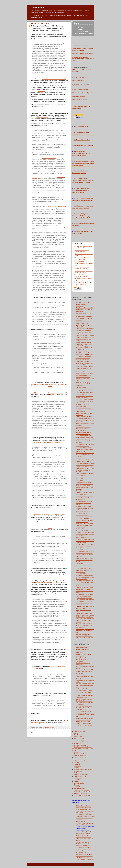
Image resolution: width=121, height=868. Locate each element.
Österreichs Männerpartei (81, 757)
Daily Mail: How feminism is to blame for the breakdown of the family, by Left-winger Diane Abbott (85, 636)
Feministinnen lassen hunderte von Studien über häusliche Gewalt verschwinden (85, 818)
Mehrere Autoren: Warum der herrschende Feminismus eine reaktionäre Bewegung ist (84, 344)
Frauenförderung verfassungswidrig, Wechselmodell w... (84, 263)
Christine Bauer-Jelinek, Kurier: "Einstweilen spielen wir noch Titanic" (84, 503)
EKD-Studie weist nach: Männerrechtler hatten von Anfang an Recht (85, 677)
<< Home (32, 732)
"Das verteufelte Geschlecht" (49, 158)
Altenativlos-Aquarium (80, 740)
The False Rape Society (80, 773)
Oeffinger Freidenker (79, 783)
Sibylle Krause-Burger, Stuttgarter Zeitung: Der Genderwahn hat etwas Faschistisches (85, 368)
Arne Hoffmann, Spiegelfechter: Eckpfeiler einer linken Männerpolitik (84, 305)
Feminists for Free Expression (82, 790)
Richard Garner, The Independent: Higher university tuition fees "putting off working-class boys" (85, 596)
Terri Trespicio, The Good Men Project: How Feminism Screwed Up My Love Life (84, 708)
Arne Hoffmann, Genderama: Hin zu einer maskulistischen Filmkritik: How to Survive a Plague (85, 582)
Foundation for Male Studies (81, 775)
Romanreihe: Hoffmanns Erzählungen (83, 54)
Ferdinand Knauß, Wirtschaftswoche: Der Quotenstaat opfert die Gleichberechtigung (85, 460)
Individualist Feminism (80, 788)
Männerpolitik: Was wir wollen (84, 146)
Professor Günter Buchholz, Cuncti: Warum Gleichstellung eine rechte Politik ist (85, 455)
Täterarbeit (77, 764)
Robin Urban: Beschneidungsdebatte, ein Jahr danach (84, 565)
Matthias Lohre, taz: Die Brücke (84, 417)
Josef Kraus (35, 393)
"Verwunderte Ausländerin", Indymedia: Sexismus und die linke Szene (85, 379)
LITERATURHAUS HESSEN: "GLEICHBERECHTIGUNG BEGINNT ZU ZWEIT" (83, 59)
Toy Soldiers (77, 787)
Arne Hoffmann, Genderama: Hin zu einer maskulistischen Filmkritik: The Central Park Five (85, 577)
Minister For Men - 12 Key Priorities (83, 769)
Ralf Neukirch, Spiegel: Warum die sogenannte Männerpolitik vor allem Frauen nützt (85, 420)
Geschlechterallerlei (79, 735)
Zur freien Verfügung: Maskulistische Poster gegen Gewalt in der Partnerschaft (82, 216)
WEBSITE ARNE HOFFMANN (80, 45)
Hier (32, 714)
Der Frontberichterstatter (80, 745)
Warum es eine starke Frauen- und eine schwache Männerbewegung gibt (85, 685)
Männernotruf (78, 766)
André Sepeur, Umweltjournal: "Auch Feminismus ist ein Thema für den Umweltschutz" (85, 520)
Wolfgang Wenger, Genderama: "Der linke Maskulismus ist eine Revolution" (84, 318)
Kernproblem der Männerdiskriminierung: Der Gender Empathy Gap (81, 153)
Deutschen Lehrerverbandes (55, 393)
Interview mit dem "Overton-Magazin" (82, 93)
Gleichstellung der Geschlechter (82, 795)
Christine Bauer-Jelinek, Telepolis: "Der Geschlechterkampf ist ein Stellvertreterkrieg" (85, 498)
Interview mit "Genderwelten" (80, 100)
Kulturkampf (53, 395)
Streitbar (76, 752)
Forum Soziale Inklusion (80, 731)
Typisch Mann (78, 780)
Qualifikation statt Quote (80, 754)
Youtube (50, 386)
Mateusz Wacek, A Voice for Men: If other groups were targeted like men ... (85, 631)
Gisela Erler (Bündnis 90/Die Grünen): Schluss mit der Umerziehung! (83, 479)
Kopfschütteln (41, 91)
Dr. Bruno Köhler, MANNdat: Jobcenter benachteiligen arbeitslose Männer (83, 429)
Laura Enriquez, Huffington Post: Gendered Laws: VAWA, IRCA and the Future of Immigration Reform (85, 615)
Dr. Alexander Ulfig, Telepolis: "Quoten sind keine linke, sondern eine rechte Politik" (85, 450)
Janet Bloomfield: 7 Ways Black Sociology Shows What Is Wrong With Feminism (84, 626)
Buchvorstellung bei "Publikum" (80, 89)
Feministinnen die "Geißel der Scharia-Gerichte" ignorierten (46, 442)
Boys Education (78, 771)
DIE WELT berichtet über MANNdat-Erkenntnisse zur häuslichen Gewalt (81, 191)
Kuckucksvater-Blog (79, 738)
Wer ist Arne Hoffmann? (82, 126)
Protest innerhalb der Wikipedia (84, 815)
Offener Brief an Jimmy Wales (84, 813)
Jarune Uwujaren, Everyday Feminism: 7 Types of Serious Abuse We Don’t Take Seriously (84, 723)
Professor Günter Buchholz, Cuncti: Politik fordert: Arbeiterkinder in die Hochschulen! (85, 441)
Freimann (76, 781)
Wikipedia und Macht (81, 822)
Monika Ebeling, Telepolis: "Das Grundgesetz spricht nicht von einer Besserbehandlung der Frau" (85, 469)
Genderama (37, 8)
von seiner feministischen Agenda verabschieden (48, 583)
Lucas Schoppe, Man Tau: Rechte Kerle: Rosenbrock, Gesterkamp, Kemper (85, 560)
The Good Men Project (80, 776)
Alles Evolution (78, 737)
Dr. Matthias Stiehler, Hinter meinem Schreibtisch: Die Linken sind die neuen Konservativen (85, 374)
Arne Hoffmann (82, 28)
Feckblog (76, 785)
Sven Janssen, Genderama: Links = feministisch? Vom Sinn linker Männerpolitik (85, 310)
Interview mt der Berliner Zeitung (81, 81)
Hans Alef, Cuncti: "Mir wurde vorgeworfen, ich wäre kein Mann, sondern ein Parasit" (85, 508)
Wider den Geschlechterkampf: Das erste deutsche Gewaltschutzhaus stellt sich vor (85, 672)
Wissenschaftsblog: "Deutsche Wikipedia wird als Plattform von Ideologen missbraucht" (84, 834)
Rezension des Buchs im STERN (81, 77)
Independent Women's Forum (82, 794)
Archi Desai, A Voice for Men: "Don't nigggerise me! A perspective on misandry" (85, 620)
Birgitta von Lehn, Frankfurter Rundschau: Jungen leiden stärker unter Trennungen (85, 410)
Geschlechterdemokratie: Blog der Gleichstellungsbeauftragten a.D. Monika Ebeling (83, 749)
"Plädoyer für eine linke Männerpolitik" (57, 206)
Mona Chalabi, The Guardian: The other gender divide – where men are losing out (85, 591)
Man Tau (76, 733)
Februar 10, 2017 (50, 727)
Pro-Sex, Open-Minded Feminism (83, 792)
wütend (50, 528)
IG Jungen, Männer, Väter (82, 140)
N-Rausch (77, 768)
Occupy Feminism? (81, 658)
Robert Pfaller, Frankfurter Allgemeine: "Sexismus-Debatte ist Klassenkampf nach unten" (85, 493)
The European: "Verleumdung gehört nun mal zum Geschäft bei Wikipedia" (85, 839)
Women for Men (78, 778)
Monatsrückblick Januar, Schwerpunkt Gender (54, 79)
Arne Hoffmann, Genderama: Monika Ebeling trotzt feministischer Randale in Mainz (85, 474)
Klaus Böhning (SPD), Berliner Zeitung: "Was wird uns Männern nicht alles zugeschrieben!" (84, 484)
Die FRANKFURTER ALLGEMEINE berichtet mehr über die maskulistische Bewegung (83, 181)
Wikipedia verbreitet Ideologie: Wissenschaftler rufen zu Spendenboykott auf (84, 851)
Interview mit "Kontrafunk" (79, 96)
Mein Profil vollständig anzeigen (84, 34)
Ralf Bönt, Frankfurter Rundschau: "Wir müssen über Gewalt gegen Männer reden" (85, 401)
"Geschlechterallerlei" (43, 117)
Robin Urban (77, 744)
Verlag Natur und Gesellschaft (82, 742)
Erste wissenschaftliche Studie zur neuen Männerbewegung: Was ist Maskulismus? (83, 163)
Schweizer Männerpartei (80, 756)
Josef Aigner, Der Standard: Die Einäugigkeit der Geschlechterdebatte (84, 349)
